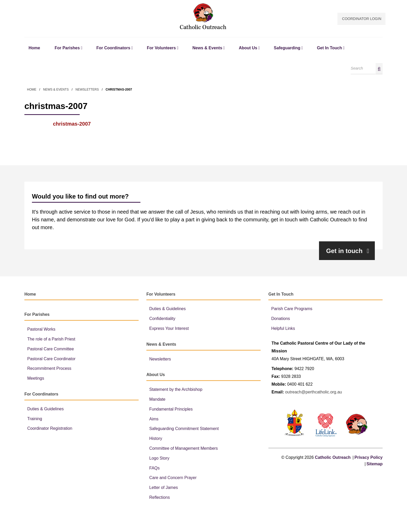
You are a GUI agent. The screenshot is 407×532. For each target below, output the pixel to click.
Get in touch (348, 251)
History (156, 439)
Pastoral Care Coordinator (51, 359)
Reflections (160, 498)
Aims (154, 420)
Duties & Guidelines (46, 409)
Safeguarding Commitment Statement (184, 429)
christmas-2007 (72, 125)
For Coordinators (113, 48)
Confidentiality (162, 319)
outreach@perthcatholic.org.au (313, 393)
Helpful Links (283, 329)
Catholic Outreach (203, 16)
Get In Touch (330, 48)
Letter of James (164, 488)
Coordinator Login (362, 19)
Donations (281, 319)
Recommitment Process (49, 369)
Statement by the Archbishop (176, 390)
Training (35, 419)
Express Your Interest (169, 329)
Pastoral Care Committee (51, 349)
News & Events (207, 48)
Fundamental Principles (171, 410)
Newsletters (87, 90)
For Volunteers (161, 48)
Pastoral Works (41, 330)
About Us (248, 48)
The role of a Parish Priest (51, 340)
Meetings (36, 379)
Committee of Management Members (184, 449)
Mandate (157, 400)
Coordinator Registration (50, 429)
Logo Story (159, 459)
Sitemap (375, 464)
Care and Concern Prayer (173, 478)
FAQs (154, 469)
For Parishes (67, 48)
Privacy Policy (368, 458)
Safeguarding (287, 48)
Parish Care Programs (292, 309)
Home (34, 48)
